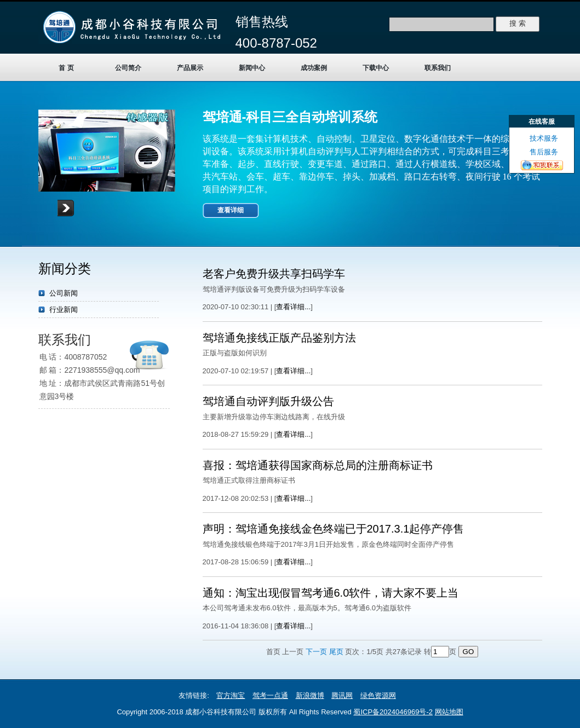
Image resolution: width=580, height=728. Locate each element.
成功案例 (314, 68)
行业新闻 (64, 310)
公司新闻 (64, 293)
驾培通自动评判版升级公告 (268, 401)
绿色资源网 (378, 695)
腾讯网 (342, 695)
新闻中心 (252, 68)
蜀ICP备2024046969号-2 (393, 712)
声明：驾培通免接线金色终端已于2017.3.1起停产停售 (334, 529)
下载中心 (376, 68)
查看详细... (293, 307)
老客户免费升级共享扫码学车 (274, 274)
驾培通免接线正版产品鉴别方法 (279, 338)
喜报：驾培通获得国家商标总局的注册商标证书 (318, 465)
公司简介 (128, 68)
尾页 (336, 652)
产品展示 (190, 68)
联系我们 (438, 68)
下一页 (316, 652)
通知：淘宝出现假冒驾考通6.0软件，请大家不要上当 (331, 593)
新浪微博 (310, 695)
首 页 (66, 68)
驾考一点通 (270, 695)
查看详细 (231, 210)
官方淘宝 (231, 695)
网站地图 (449, 712)
